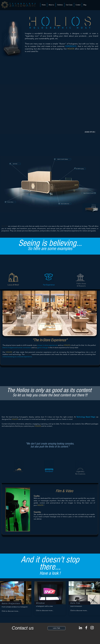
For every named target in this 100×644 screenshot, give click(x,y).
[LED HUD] (15, 164)
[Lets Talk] (57, 628)
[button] (60, 5)
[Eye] (91, 208)
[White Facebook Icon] (86, 628)
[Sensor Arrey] (10, 202)
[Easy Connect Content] (89, 193)
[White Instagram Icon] (92, 628)
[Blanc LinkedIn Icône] (80, 628)
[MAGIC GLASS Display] (63, 159)
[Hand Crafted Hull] (65, 204)
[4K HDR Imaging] (80, 169)
